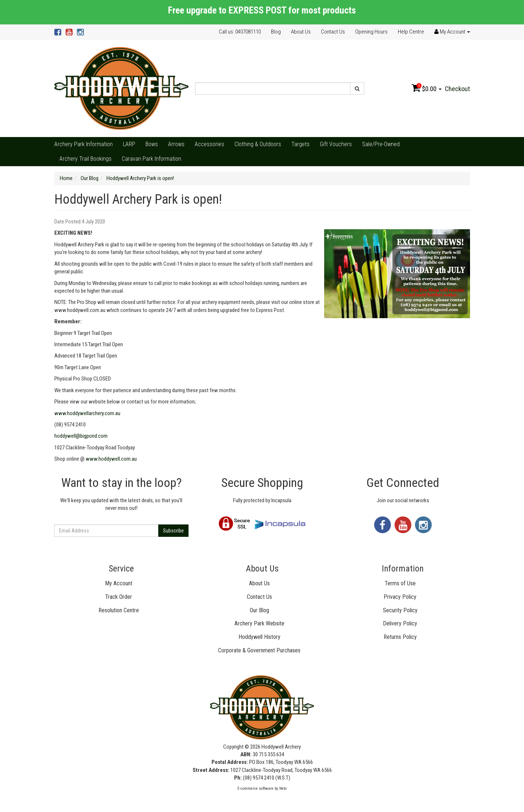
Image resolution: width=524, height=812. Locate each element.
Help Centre (411, 32)
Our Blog (259, 610)
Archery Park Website (259, 623)
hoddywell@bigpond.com (81, 436)
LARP (129, 144)
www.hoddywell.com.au (111, 459)
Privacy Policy (400, 597)
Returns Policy (400, 637)
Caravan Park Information (152, 159)
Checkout (457, 89)
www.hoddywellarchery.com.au (87, 413)
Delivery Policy (400, 623)
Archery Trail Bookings (86, 159)
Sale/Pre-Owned (381, 144)
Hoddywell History (259, 637)
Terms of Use (400, 583)
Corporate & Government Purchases (259, 650)
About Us (301, 32)
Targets (300, 144)
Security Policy (400, 610)
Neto (283, 788)
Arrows (176, 144)
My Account (119, 583)
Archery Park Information (84, 144)
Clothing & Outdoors (258, 144)
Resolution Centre (119, 610)
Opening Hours (371, 32)
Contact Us (333, 32)
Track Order (119, 597)
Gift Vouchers (336, 144)
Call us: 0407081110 (240, 32)
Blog (276, 32)
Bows (152, 144)
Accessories (209, 144)
